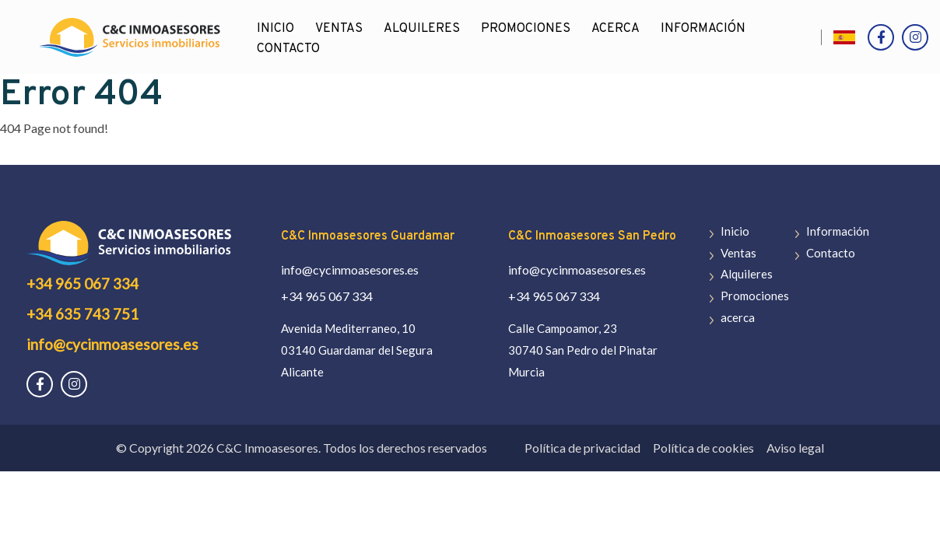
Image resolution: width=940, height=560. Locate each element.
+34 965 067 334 (82, 283)
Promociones (526, 29)
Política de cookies (703, 448)
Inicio (735, 231)
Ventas (339, 29)
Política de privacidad (582, 448)
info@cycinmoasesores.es (112, 344)
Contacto (288, 49)
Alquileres (422, 29)
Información (703, 29)
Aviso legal (795, 448)
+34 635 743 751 (82, 314)
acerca (616, 29)
